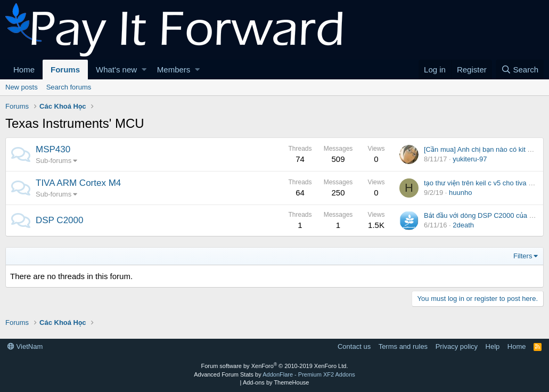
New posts (22, 87)
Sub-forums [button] (54, 161)
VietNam (25, 346)
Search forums (69, 87)
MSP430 (53, 149)
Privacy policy (457, 346)
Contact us (354, 346)
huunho (460, 193)
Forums (65, 70)
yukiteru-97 (470, 159)
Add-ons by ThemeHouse (276, 382)
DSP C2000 (59, 220)
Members (174, 70)
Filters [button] (523, 256)
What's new (116, 70)
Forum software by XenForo (275, 366)
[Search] (520, 70)
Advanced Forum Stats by (274, 374)
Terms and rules (403, 346)
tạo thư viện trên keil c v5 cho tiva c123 (484, 183)
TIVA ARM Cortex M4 (78, 183)
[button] (144, 70)
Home (24, 70)
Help (493, 346)
